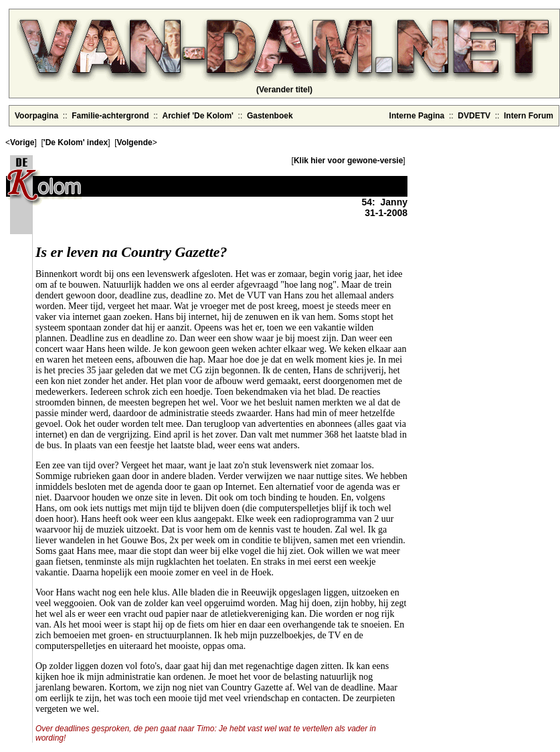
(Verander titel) (284, 90)
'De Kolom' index (76, 143)
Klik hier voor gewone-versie (348, 161)
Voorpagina (36, 116)
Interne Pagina (417, 116)
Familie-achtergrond (110, 116)
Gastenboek (270, 116)
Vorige (22, 143)
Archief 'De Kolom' (198, 116)
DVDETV (474, 116)
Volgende (135, 143)
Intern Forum (529, 116)
